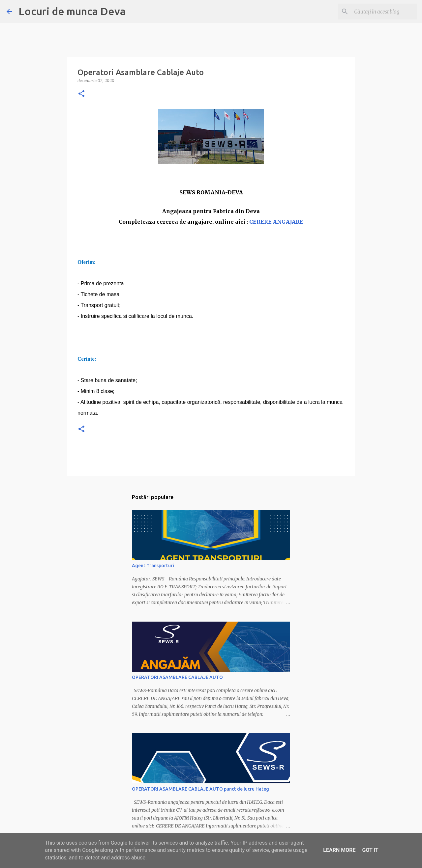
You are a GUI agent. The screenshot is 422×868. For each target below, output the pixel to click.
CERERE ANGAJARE (276, 222)
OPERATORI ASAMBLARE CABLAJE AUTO (177, 677)
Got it (370, 850)
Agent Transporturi (153, 566)
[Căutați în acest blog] (382, 12)
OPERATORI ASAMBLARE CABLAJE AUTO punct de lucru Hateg (200, 789)
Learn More (339, 850)
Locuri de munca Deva (72, 11)
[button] (81, 94)
